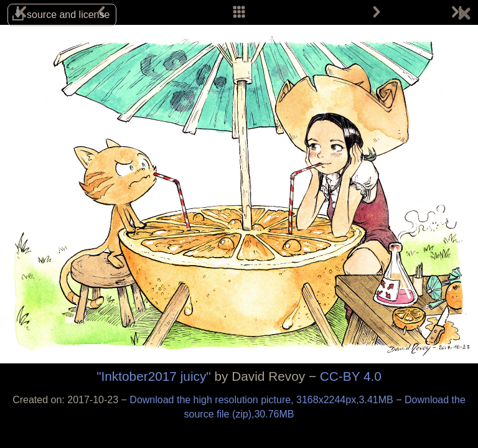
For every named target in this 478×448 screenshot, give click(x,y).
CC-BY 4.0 (351, 376)
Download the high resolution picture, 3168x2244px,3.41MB (263, 400)
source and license (68, 15)
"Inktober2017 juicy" (154, 376)
